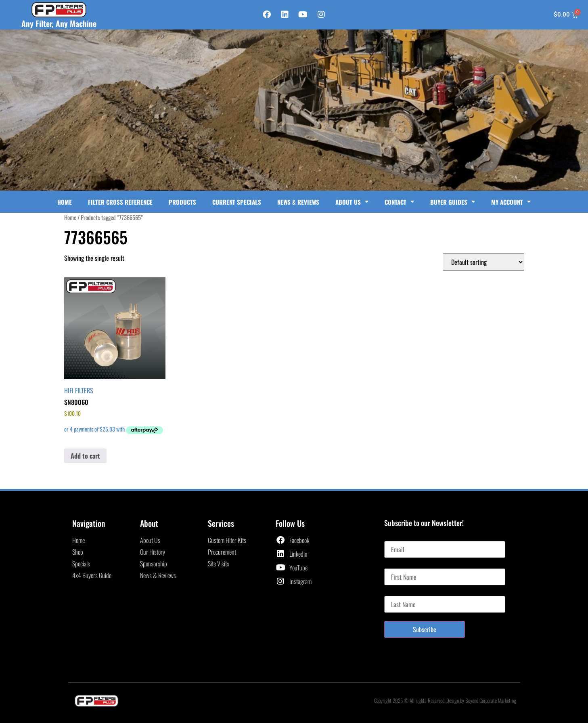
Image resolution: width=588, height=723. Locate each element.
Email (391, 538)
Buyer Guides (453, 202)
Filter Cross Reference (120, 202)
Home (65, 202)
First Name (397, 565)
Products (182, 202)
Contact (399, 202)
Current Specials (237, 202)
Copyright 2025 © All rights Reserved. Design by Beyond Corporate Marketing (445, 700)
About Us (352, 202)
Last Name (397, 593)
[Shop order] (483, 262)
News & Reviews (298, 202)
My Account (511, 202)
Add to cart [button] (85, 456)
